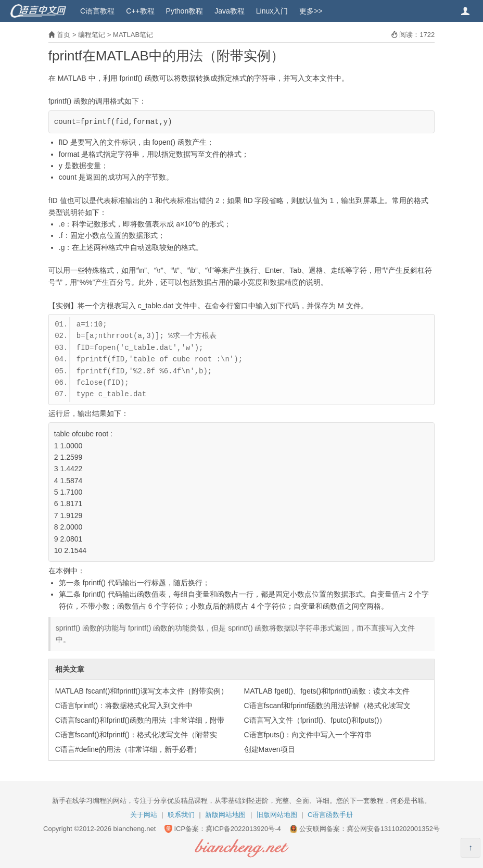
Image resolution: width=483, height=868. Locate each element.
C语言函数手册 (330, 815)
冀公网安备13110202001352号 (393, 829)
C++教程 (140, 11)
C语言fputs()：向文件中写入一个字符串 (308, 735)
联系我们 (181, 815)
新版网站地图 (225, 815)
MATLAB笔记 (133, 35)
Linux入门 (272, 11)
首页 (63, 35)
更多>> (311, 11)
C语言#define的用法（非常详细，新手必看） (128, 749)
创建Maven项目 (270, 749)
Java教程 (230, 11)
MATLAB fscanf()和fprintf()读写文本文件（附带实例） (142, 691)
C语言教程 (97, 11)
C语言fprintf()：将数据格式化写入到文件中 (124, 706)
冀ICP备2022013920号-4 (243, 829)
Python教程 (185, 11)
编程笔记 (92, 35)
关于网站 (144, 815)
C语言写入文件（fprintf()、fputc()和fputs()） (315, 720)
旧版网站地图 (277, 815)
